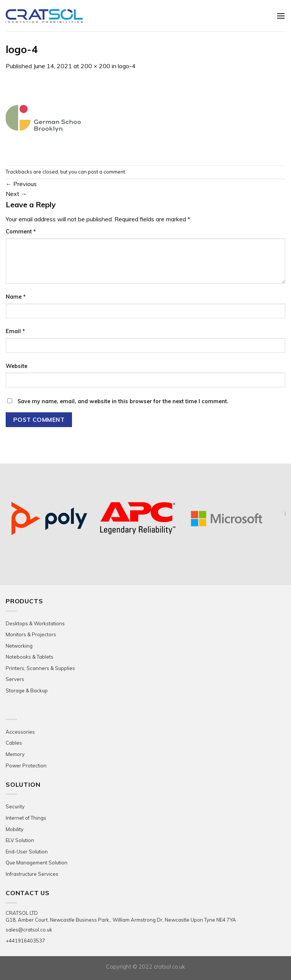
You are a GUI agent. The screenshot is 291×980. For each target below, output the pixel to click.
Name (16, 297)
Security (15, 806)
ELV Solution (20, 840)
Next (16, 194)
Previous (21, 184)
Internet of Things (26, 818)
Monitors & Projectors (31, 634)
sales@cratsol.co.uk (29, 930)
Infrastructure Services (32, 874)
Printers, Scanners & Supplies (40, 668)
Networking (19, 646)
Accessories (20, 732)
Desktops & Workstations (35, 623)
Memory (15, 754)
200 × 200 (95, 66)
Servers (15, 679)
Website (16, 366)
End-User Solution (27, 852)
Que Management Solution (37, 863)
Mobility (15, 829)
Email (15, 331)
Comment (21, 232)
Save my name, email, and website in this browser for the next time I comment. (123, 401)
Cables (14, 743)
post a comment (106, 172)
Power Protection (26, 766)
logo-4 (127, 66)
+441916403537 (25, 941)
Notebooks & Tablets (30, 657)
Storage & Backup (27, 690)
